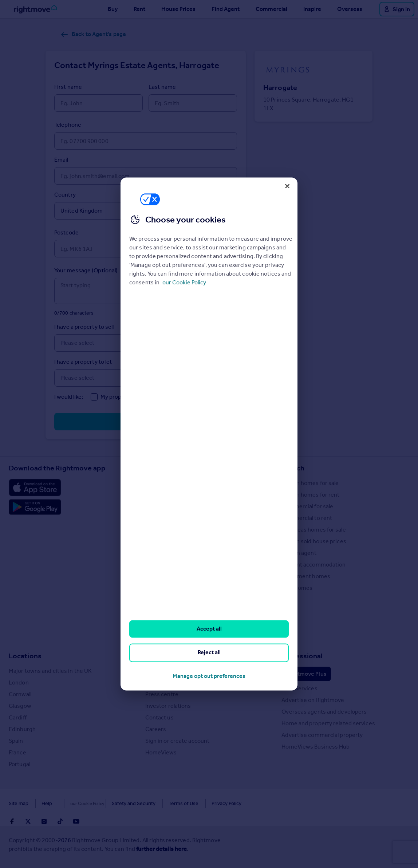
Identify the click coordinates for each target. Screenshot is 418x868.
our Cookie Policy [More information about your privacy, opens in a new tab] (184, 282)
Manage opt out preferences (209, 676)
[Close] (287, 186)
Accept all (209, 629)
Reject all (209, 653)
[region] (209, 434)
